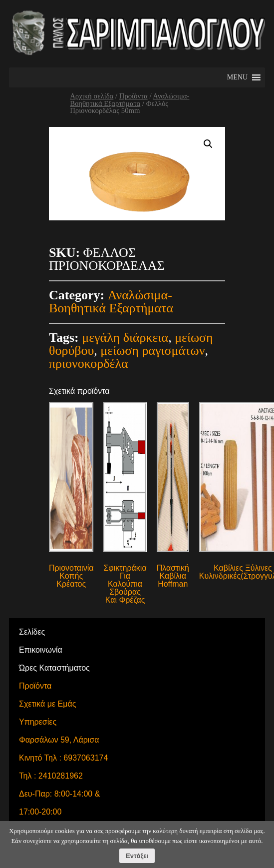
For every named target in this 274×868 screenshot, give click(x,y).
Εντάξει (137, 856)
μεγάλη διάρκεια (125, 338)
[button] (237, 77)
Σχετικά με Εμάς (47, 704)
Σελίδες (32, 632)
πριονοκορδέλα (89, 364)
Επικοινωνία (41, 650)
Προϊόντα (134, 96)
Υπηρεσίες (38, 722)
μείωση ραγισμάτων (152, 351)
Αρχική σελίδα (92, 96)
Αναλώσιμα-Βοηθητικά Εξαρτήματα (130, 100)
